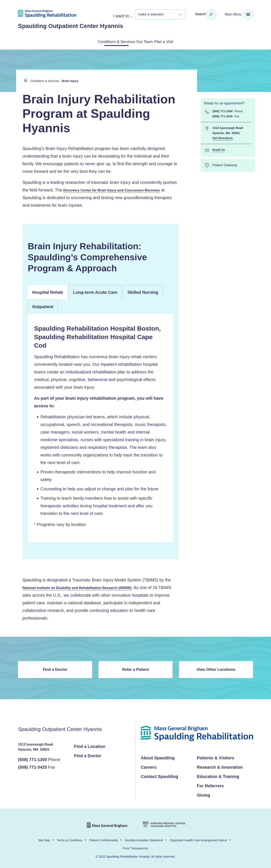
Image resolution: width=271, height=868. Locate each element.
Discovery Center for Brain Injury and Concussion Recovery (118, 189)
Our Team (146, 41)
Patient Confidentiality (104, 840)
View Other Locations (216, 669)
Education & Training (218, 776)
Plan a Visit (175, 41)
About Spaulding (158, 757)
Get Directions (223, 137)
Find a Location (90, 746)
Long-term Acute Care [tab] (95, 292)
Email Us (219, 149)
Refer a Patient (135, 669)
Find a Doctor (55, 669)
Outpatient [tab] (43, 306)
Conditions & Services (106, 41)
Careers (149, 767)
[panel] (100, 427)
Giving (203, 795)
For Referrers (210, 785)
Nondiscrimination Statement (144, 840)
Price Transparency (136, 848)
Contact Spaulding (160, 776)
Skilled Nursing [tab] (143, 292)
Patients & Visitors (216, 757)
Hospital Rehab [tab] (48, 292)
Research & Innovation (220, 767)
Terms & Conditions (70, 840)
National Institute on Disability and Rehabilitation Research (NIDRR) (84, 587)
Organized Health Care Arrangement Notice (198, 840)
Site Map (44, 840)
